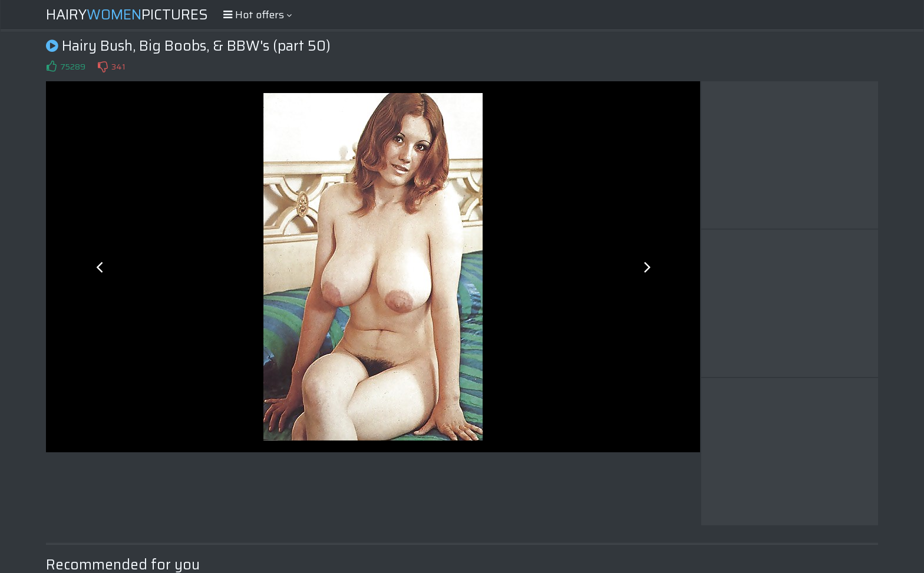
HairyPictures (127, 15)
